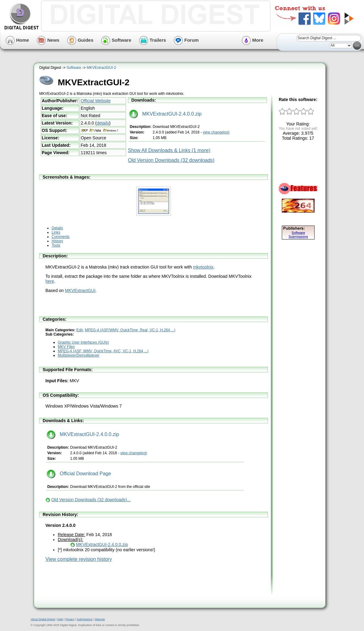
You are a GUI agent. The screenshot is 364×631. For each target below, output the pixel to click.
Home (17, 40)
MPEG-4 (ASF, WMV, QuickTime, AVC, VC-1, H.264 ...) (103, 351)
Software (116, 40)
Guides (80, 40)
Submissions (85, 619)
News (48, 40)
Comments (61, 237)
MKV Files (66, 347)
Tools (56, 245)
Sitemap (100, 619)
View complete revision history (79, 559)
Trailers (153, 40)
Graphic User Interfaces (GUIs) (83, 342)
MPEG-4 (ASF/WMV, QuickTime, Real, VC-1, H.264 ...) (130, 330)
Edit (80, 330)
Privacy (70, 619)
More (252, 40)
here (50, 281)
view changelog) (216, 132)
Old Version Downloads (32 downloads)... (91, 500)
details (103, 123)
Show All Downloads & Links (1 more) (169, 150)
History (57, 241)
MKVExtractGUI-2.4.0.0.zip (165, 114)
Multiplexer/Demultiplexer (79, 355)
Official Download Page (79, 474)
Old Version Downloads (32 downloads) (171, 160)
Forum (186, 40)
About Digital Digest (43, 619)
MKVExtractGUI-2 (101, 68)
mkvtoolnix (203, 267)
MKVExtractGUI (80, 290)
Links (56, 232)
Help (60, 619)
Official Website (96, 101)
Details (57, 228)
